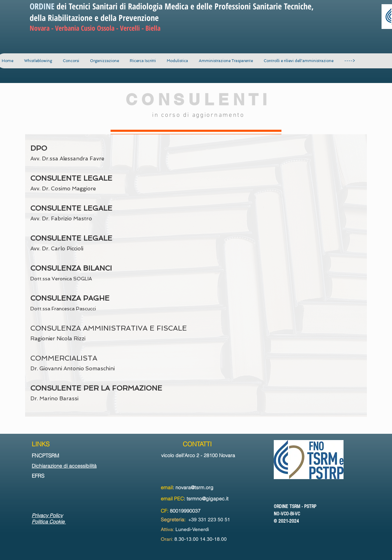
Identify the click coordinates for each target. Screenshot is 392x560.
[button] (104, 61)
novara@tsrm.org (194, 487)
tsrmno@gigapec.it (208, 499)
